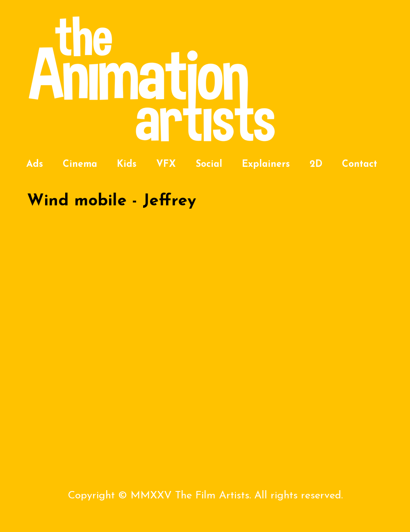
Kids (127, 165)
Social (209, 165)
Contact (360, 165)
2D (316, 165)
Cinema (80, 165)
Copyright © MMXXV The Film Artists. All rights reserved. (205, 496)
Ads (35, 165)
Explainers (266, 165)
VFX (166, 165)
